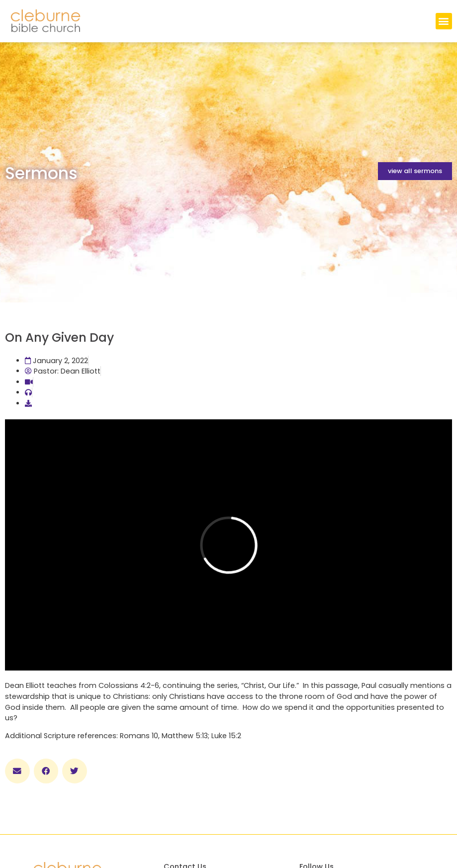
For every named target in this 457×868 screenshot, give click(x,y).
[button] (444, 21)
